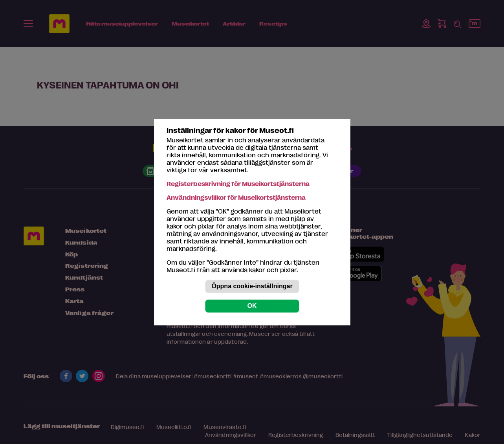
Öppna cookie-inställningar (252, 286)
